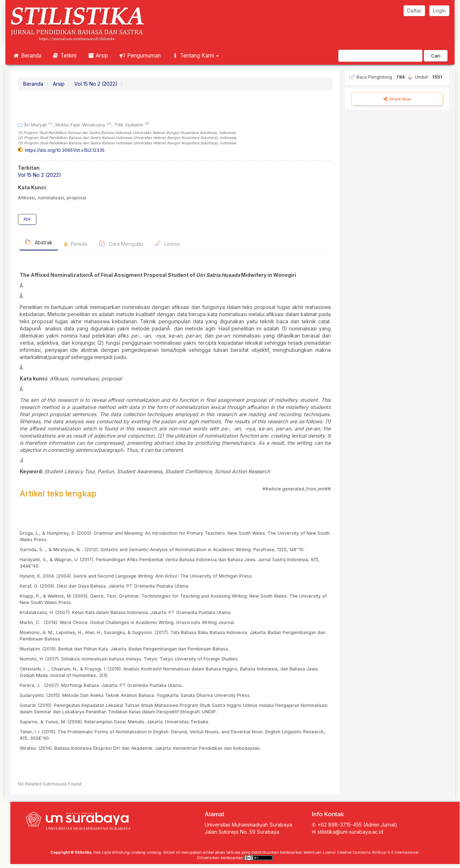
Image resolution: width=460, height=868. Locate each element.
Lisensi (167, 243)
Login (439, 11)
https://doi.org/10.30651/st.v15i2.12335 (65, 150)
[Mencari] (380, 56)
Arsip (98, 56)
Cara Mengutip (121, 243)
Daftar (414, 11)
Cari (436, 56)
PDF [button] (27, 219)
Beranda (27, 56)
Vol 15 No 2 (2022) (96, 84)
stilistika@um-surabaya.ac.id (350, 832)
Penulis (76, 244)
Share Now (397, 99)
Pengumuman (140, 56)
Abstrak (39, 242)
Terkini (64, 56)
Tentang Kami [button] (195, 56)
